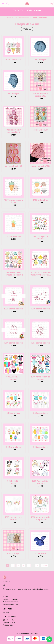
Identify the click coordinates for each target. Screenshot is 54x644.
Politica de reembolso (10, 602)
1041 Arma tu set (13, 413)
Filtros (27, 29)
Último (44, 566)
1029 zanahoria (13, 236)
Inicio (9, 18)
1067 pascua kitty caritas (13, 518)
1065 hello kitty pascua (14, 482)
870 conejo (41, 554)
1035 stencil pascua (41, 309)
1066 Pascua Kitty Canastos (40, 482)
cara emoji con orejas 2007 (40, 95)
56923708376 (9, 625)
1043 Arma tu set (13, 60)
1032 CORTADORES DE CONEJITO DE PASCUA (40, 274)
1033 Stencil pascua (13, 309)
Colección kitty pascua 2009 (14, 131)
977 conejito (13, 94)
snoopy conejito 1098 (40, 166)
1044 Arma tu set (14, 447)
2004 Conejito (13, 554)
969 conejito (40, 60)
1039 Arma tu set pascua (14, 378)
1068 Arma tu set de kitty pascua (40, 518)
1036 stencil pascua (14, 343)
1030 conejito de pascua (41, 238)
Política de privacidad (10, 604)
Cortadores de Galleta (21, 18)
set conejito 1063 (40, 130)
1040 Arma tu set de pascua (41, 378)
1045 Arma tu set (40, 447)
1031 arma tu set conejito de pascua (14, 274)
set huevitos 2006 (14, 166)
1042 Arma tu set (40, 413)
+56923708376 (9, 622)
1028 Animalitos (40, 200)
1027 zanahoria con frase (14, 201)
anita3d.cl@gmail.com (12, 620)
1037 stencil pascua (41, 343)
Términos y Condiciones (11, 599)
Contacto (6, 612)
